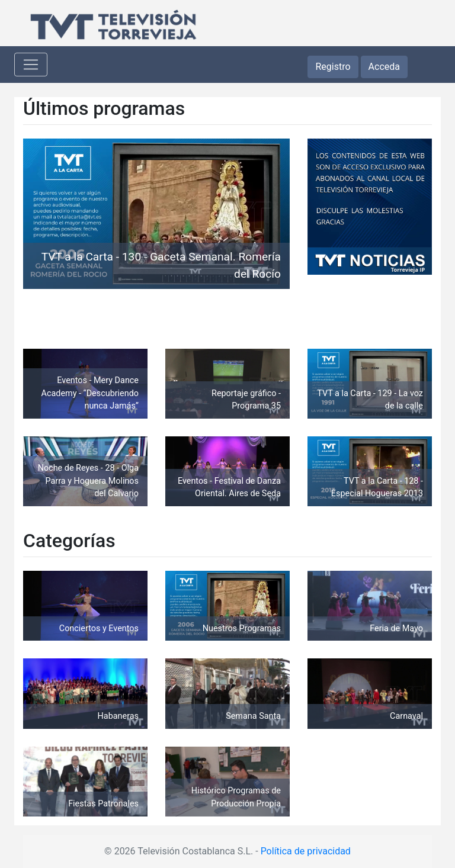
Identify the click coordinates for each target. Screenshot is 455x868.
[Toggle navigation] (31, 65)
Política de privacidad (306, 851)
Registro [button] (333, 67)
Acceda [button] (384, 67)
